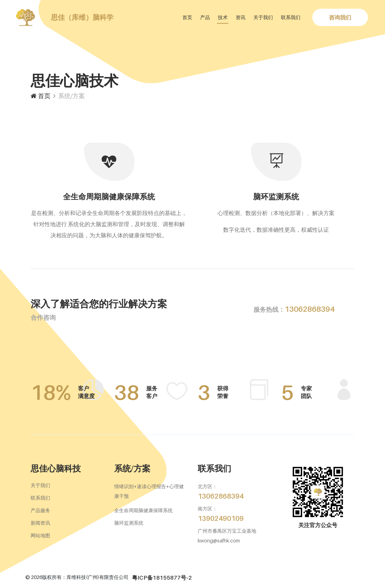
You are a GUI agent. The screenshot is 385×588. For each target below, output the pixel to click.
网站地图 (40, 535)
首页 (187, 17)
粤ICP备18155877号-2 (162, 578)
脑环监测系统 (129, 523)
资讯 (241, 17)
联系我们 (291, 17)
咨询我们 (340, 17)
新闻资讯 (40, 523)
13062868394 (294, 309)
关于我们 (263, 17)
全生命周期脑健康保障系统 (143, 510)
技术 (223, 17)
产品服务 (40, 510)
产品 (205, 17)
